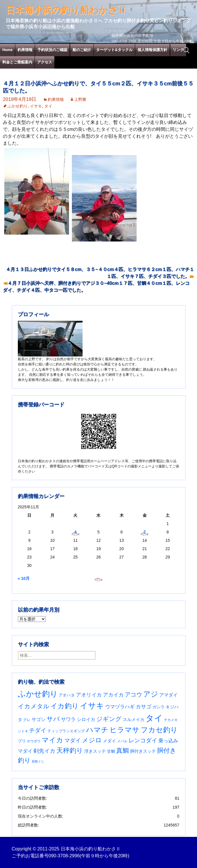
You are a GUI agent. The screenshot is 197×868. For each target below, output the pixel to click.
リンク (178, 50)
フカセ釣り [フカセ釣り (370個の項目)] (159, 730)
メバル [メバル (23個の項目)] (122, 741)
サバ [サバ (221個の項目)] (53, 719)
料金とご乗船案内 (17, 62)
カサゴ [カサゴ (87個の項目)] (144, 707)
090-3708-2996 (64, 856)
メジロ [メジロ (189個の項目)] (92, 740)
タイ (48, 106)
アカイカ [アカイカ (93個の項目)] (113, 695)
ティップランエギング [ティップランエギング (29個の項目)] (66, 731)
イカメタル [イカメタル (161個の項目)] (34, 706)
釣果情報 (25, 50)
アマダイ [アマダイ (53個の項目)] (169, 695)
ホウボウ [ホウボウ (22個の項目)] (34, 741)
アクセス (45, 62)
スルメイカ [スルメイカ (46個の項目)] (134, 719)
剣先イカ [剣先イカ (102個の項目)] (44, 751)
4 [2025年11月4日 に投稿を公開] (75, 532)
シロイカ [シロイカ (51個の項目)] (86, 719)
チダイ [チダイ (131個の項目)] (38, 730)
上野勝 (80, 99)
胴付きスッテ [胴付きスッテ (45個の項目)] (143, 751)
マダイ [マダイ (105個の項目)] (73, 740)
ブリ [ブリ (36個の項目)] (22, 741)
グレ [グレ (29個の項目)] (27, 720)
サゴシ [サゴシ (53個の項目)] (39, 719)
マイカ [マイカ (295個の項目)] (52, 740)
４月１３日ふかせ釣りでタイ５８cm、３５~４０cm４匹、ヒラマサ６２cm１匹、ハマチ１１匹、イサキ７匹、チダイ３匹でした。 (100, 273)
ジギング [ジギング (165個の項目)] (109, 719)
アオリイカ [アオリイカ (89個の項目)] (89, 695)
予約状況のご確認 (52, 50)
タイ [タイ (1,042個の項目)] (154, 718)
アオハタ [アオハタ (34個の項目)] (67, 695)
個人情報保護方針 (152, 50)
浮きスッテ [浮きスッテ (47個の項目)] (95, 751)
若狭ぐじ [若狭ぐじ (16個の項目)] (38, 761)
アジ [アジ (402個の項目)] (151, 694)
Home (7, 50)
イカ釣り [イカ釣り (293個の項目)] (65, 706)
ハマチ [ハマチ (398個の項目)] (97, 730)
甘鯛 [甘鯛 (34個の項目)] (111, 751)
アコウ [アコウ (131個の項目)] (133, 695)
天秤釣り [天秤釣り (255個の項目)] (70, 750)
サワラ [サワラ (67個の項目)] (68, 719)
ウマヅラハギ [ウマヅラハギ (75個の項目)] (120, 707)
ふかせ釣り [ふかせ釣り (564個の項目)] (38, 694)
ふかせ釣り (18, 106)
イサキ (36, 106)
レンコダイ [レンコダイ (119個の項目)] (143, 740)
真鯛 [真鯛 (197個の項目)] (123, 751)
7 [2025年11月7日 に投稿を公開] (145, 532)
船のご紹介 (82, 50)
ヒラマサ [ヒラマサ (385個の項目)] (125, 730)
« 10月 (24, 578)
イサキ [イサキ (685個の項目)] (92, 706)
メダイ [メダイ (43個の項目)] (109, 741)
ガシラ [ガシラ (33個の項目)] (158, 707)
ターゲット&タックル (114, 50)
